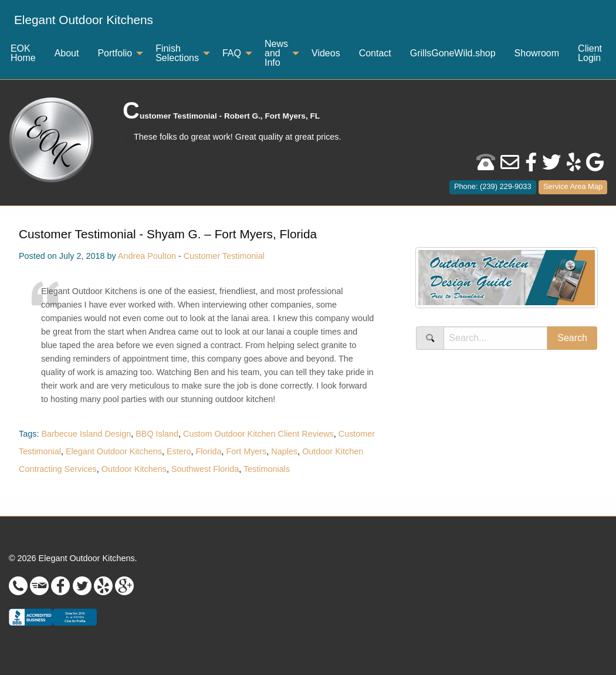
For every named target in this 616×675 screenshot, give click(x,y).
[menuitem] (84, 20)
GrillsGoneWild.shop (453, 53)
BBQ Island (157, 434)
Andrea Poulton (147, 256)
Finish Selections (177, 53)
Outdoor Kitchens (134, 469)
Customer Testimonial (224, 256)
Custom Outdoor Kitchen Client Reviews (258, 434)
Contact (375, 53)
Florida (209, 451)
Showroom (537, 53)
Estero (179, 451)
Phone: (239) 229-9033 (493, 186)
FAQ (232, 53)
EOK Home (23, 53)
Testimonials (267, 469)
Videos (326, 53)
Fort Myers (247, 451)
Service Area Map (573, 186)
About (67, 53)
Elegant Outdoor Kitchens (84, 20)
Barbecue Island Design (86, 434)
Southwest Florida (205, 469)
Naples (284, 451)
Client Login (590, 53)
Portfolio (115, 53)
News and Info (276, 53)
